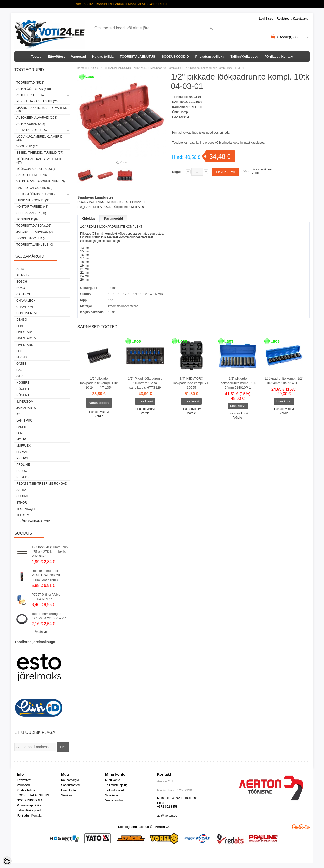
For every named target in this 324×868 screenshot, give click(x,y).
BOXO (21, 288)
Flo (19, 351)
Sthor (22, 503)
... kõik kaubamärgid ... (35, 521)
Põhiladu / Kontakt (279, 56)
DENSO (22, 320)
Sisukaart (67, 795)
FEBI (20, 326)
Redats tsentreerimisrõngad (42, 484)
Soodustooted (70, 785)
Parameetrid (114, 218)
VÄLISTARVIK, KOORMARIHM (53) (41, 181)
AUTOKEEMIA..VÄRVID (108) (37, 118)
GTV (20, 376)
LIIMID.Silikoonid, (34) (33, 200)
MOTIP (21, 439)
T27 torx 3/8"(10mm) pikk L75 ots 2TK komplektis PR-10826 (50, 552)
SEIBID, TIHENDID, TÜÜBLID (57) (40, 153)
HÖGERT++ (25, 395)
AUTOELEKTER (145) (31, 95)
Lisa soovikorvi (262, 169)
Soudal (23, 496)
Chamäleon (26, 301)
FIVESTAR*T (25, 332)
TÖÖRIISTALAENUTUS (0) (35, 245)
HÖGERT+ (24, 389)
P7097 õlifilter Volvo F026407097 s (46, 597)
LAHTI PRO (24, 420)
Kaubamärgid (70, 780)
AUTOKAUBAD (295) (31, 124)
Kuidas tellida (103, 56)
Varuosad (79, 56)
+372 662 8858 (167, 807)
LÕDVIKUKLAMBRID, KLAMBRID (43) (39, 138)
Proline (23, 465)
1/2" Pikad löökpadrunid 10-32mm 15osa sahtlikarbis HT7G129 (145, 383)
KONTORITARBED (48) (32, 207)
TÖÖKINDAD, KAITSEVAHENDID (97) (39, 161)
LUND (21, 433)
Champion (25, 307)
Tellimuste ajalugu (117, 785)
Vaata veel (42, 632)
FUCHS (22, 357)
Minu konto (113, 780)
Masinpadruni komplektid (166, 68)
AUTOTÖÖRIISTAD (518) (34, 89)
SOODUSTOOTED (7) (32, 238)
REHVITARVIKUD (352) (33, 130)
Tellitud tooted (115, 790)
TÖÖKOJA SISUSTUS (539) (35, 169)
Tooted (36, 56)
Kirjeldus (89, 218)
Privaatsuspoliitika (210, 56)
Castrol (24, 294)
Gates (21, 364)
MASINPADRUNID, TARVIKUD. (128, 68)
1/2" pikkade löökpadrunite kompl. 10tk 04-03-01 (214, 68)
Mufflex (23, 446)
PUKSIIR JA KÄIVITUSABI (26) (37, 101)
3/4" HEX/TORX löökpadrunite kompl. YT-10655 (192, 383)
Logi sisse (266, 19)
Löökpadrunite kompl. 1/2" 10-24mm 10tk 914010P (284, 381)
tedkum (23, 515)
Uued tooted (69, 790)
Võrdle (256, 173)
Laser (21, 427)
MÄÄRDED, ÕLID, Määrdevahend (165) (42, 110)
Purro (22, 471)
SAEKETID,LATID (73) (32, 175)
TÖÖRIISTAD (96, 68)
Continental (27, 313)
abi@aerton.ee (167, 816)
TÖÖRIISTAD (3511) (30, 83)
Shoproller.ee (301, 827)
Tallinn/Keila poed (244, 56)
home (81, 68)
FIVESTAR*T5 (26, 338)
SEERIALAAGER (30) (31, 213)
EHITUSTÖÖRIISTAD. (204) (35, 194)
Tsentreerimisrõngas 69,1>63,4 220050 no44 (49, 616)
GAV (19, 370)
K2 (18, 414)
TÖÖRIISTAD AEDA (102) (34, 226)
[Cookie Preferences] (7, 861)
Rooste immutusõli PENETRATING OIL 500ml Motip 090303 (46, 575)
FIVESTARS (25, 345)
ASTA (20, 269)
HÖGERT (23, 383)
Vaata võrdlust (115, 800)
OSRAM (22, 452)
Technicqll (26, 509)
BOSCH (22, 282)
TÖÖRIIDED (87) (28, 219)
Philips (22, 458)
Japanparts (26, 408)
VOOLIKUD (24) (27, 146)
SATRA (21, 490)
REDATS (22, 477)
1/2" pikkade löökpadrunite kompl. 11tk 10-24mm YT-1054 (99, 383)
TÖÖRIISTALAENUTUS (138, 56)
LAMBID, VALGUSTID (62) (34, 188)
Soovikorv (112, 795)
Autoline (24, 275)
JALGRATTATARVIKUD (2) (35, 232)
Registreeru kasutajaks (292, 19)
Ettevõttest (56, 56)
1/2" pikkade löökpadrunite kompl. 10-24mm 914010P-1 (238, 383)
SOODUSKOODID (175, 56)
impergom (25, 402)
